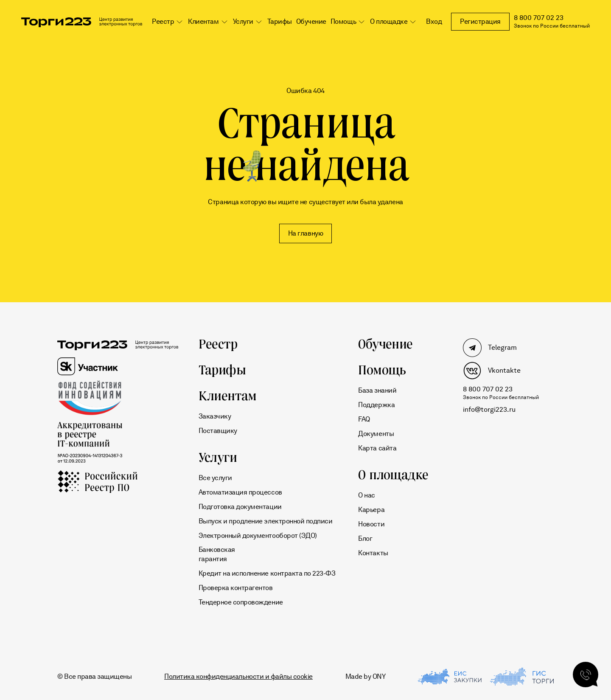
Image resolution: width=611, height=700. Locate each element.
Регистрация (480, 21)
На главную (305, 233)
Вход (434, 21)
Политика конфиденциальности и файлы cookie (238, 676)
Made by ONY (366, 676)
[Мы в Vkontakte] (501, 371)
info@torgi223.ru (489, 409)
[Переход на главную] (82, 24)
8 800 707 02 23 (539, 18)
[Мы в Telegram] (501, 348)
